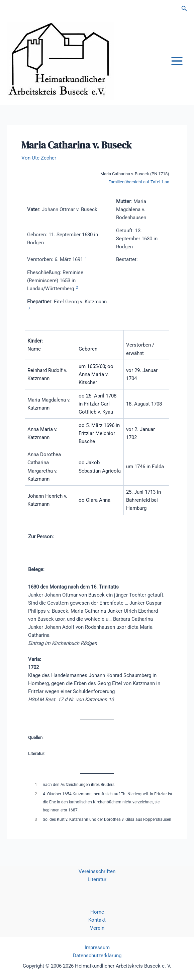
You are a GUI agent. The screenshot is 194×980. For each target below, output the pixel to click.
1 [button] (86, 258)
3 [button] (29, 308)
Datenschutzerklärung (97, 956)
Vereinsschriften (97, 871)
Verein (97, 928)
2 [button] (77, 287)
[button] (184, 9)
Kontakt (97, 920)
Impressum (97, 947)
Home (97, 912)
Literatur (97, 879)
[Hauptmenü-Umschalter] (177, 61)
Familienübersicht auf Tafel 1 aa (139, 182)
